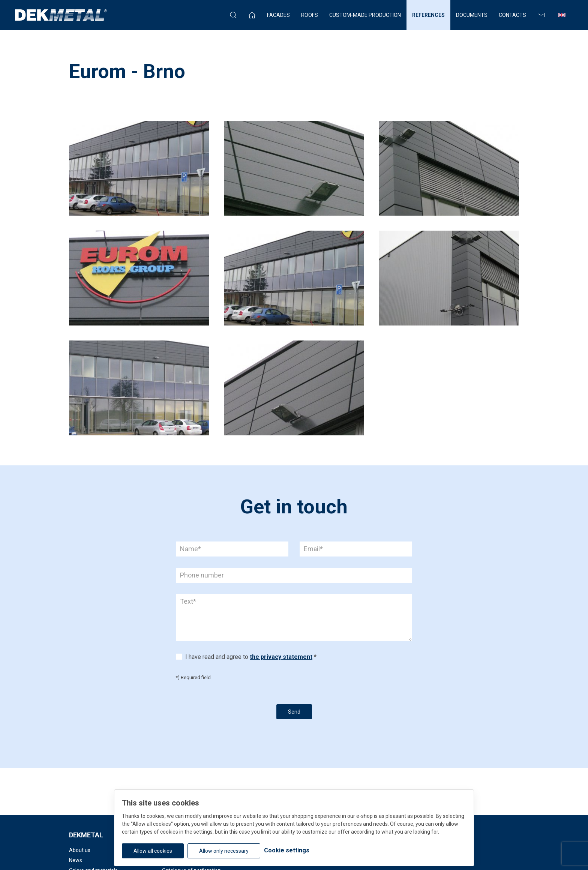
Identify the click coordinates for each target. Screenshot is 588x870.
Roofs (310, 15)
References (428, 15)
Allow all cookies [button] (153, 851)
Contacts (512, 15)
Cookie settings (287, 850)
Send (294, 712)
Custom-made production (365, 15)
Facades (278, 15)
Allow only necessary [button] (224, 851)
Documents (472, 15)
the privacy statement (281, 657)
